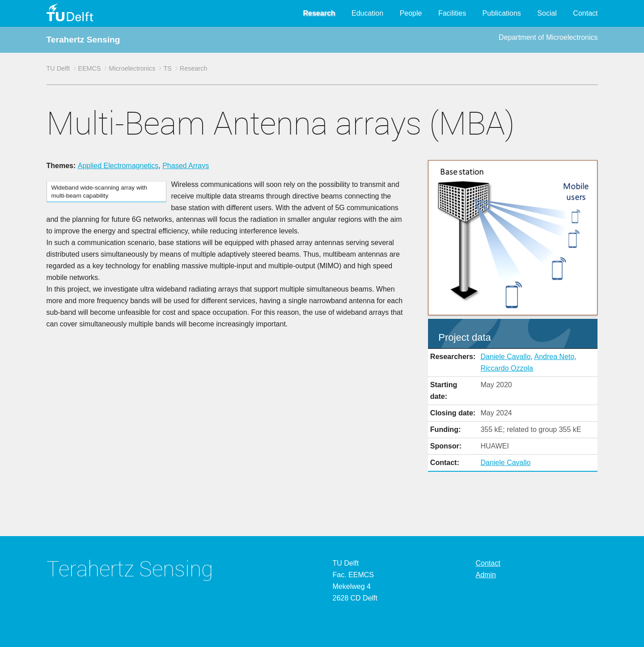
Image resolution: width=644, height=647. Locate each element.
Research (319, 13)
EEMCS (89, 68)
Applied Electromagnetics (118, 166)
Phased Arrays (186, 166)
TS (167, 68)
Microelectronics (132, 68)
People (411, 13)
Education (367, 13)
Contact (585, 13)
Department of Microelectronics (548, 37)
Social (547, 13)
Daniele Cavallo (505, 357)
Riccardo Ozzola (506, 368)
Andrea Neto (555, 357)
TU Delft (58, 68)
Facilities (452, 13)
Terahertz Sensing (83, 40)
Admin (486, 575)
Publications (502, 13)
